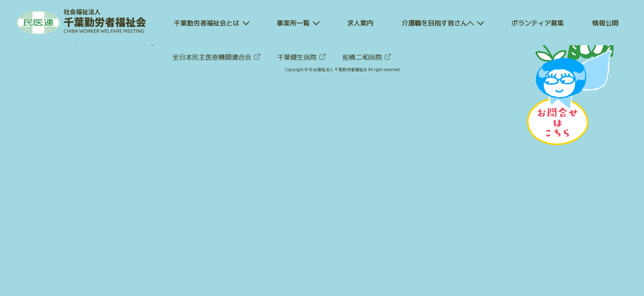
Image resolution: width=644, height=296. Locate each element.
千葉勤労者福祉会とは (207, 23)
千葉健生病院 (302, 57)
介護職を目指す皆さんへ (438, 23)
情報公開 (605, 23)
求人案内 (360, 23)
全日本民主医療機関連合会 (217, 57)
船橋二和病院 (367, 57)
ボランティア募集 (538, 23)
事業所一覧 (293, 23)
